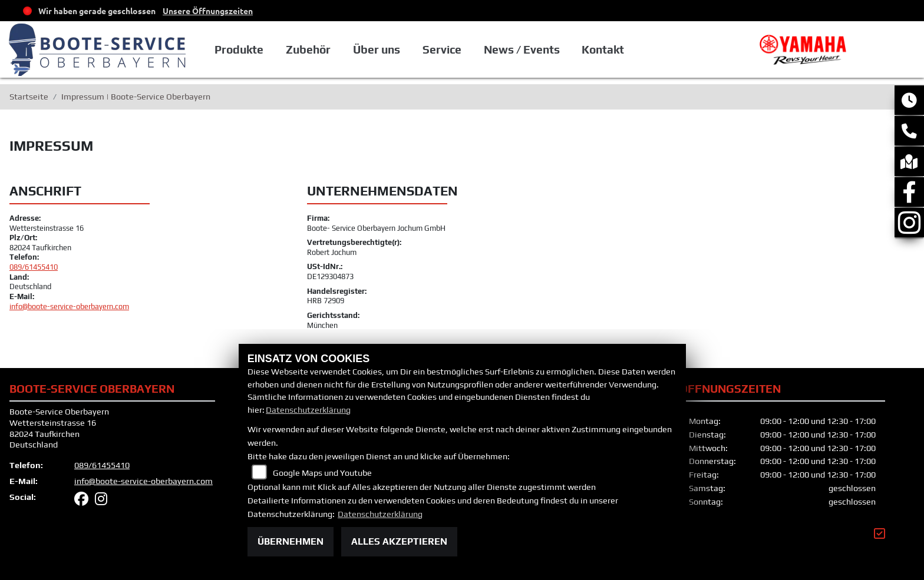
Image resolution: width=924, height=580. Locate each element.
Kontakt (631, 49)
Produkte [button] (268, 49)
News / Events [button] (550, 49)
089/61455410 (34, 267)
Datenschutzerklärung (308, 410)
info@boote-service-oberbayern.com (69, 306)
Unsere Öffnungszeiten (208, 11)
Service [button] (470, 49)
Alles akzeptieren (399, 541)
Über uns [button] (405, 49)
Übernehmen (291, 541)
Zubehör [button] (337, 49)
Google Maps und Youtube (322, 473)
